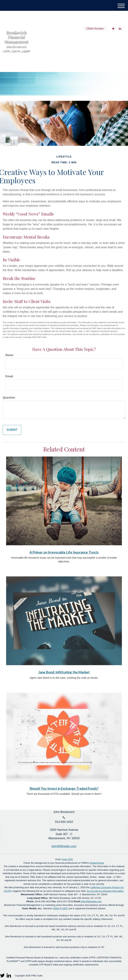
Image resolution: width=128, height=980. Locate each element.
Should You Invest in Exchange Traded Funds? (64, 788)
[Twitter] (113, 29)
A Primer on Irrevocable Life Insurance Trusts (64, 552)
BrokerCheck (97, 863)
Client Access (95, 29)
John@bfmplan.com (91, 901)
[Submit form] (12, 430)
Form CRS (67, 859)
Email (9, 376)
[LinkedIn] (120, 29)
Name (9, 355)
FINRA (56, 908)
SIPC (65, 908)
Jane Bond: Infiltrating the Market (64, 672)
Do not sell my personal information (105, 891)
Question (9, 398)
